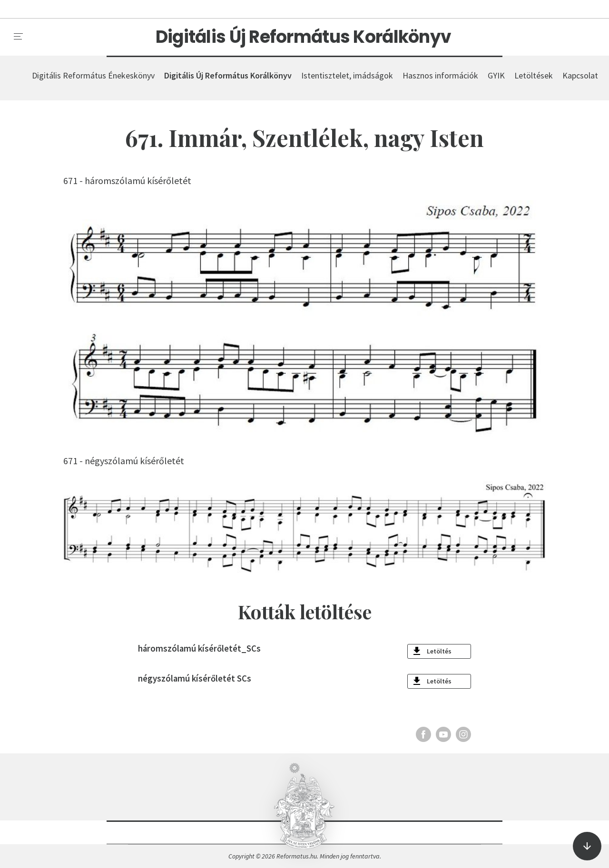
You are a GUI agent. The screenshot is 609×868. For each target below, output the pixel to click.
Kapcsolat (580, 75)
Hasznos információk (440, 75)
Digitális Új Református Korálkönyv (304, 37)
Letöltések (534, 75)
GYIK (496, 75)
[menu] (19, 37)
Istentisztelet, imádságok (347, 75)
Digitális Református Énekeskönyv (93, 75)
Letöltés (439, 651)
